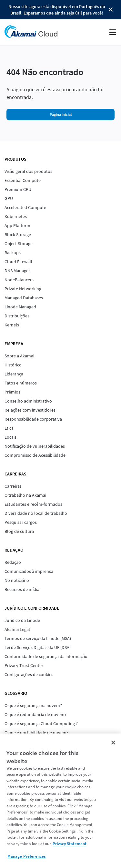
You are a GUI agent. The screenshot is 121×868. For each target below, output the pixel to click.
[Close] (113, 743)
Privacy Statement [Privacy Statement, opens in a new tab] (70, 844)
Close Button (111, 10)
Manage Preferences (27, 856)
